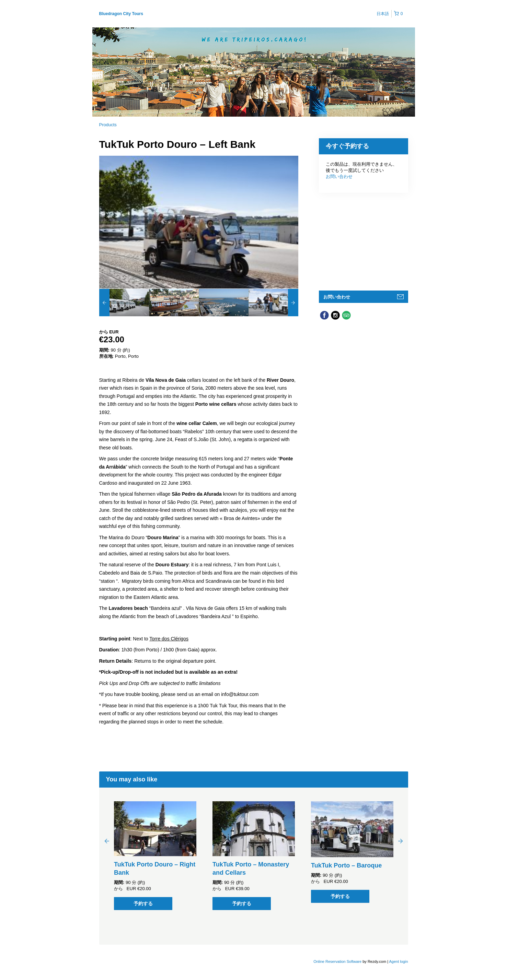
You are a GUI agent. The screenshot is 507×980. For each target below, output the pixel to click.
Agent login (398, 961)
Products (108, 125)
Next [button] (401, 841)
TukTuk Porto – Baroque (346, 865)
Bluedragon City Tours (121, 14)
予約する (143, 904)
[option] (124, 303)
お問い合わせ (339, 176)
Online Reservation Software (337, 961)
